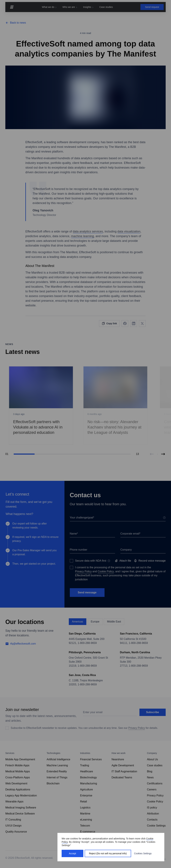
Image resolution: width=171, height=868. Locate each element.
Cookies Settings (143, 853)
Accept (73, 853)
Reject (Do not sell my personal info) (108, 853)
